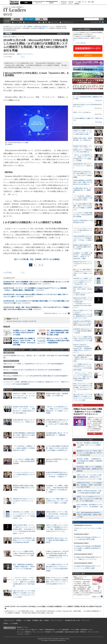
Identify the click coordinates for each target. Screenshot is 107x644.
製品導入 (52, 3)
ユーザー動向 (18, 22)
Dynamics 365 (17, 321)
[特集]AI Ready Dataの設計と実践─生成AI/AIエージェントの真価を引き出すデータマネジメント (88, 412)
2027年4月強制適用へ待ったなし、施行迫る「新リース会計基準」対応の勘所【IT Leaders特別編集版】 (36, 357)
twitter (5, 14)
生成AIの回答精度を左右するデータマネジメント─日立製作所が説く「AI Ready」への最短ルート (57, 474)
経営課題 (17, 19)
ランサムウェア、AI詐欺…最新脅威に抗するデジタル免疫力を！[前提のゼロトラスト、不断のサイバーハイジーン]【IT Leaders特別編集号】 (36, 383)
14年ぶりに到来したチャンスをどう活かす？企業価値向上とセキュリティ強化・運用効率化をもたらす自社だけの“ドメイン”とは (83, 314)
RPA (46, 22)
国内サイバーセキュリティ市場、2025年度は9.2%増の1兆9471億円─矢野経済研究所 (58, 341)
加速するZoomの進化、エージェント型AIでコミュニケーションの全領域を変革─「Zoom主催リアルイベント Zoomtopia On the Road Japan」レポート (24, 529)
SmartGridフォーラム (86, 630)
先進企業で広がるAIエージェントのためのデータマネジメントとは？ (24, 501)
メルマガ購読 (27, 620)
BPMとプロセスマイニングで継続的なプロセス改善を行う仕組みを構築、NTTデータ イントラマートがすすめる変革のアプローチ (83, 387)
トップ (7, 21)
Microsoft (9, 321)
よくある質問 (14, 623)
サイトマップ (85, 620)
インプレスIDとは (80, 43)
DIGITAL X (83, 632)
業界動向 (30, 27)
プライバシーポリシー (57, 620)
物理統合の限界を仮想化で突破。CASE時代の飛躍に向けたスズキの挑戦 (24, 488)
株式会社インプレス (23, 627)
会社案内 (46, 620)
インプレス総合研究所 (63, 630)
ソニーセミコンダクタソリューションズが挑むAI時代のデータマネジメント (24, 474)
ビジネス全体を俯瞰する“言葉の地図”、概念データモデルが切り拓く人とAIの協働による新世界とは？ (57, 448)
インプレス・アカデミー (24, 634)
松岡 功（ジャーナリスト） (25, 54)
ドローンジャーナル (93, 632)
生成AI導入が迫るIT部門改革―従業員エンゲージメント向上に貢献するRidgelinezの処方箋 (24, 540)
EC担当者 (71, 2)
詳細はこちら (96, 597)
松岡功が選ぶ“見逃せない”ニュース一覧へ (57, 313)
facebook (8, 14)
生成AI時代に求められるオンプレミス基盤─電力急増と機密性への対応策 (57, 540)
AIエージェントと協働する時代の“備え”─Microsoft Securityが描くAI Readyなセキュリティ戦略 (24, 553)
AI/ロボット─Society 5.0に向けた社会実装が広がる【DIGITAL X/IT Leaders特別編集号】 (33, 370)
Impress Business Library (81, 38)
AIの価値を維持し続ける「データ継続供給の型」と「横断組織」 (83, 190)
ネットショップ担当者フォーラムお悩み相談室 (50, 632)
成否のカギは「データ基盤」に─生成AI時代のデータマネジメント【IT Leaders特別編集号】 (34, 364)
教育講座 (77, 4)
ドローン (71, 4)
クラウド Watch (75, 630)
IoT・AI (84, 2)
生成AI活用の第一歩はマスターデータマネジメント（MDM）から (83, 166)
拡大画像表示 (9, 144)
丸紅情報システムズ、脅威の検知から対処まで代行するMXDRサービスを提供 (24, 333)
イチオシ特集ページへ (95, 434)
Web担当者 (64, 2)
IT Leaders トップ (8, 27)
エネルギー (64, 4)
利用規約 (19, 620)
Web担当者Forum (50, 630)
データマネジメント (68, 22)
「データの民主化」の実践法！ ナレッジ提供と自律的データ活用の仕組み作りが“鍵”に (24, 448)
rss (11, 14)
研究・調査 (91, 2)
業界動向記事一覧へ (63, 34)
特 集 (41, 19)
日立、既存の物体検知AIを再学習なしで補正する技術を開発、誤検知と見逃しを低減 (58, 333)
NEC (35, 321)
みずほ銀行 (25, 321)
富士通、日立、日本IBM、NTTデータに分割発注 (36, 259)
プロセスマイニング (31, 22)
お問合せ (6, 623)
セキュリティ (54, 22)
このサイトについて (9, 620)
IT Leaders (15, 10)
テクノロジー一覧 (20, 27)
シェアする (8, 57)
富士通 (31, 321)
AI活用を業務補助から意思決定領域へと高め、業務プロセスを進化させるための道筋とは (24, 435)
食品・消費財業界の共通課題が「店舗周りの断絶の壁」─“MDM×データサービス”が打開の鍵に (24, 567)
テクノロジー (29, 19)
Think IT (41, 630)
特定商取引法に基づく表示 (73, 620)
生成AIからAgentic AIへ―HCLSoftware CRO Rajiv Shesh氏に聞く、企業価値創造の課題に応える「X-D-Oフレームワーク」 (82, 348)
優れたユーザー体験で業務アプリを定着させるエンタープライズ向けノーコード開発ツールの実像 (57, 501)
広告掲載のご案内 (37, 620)
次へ (40, 265)
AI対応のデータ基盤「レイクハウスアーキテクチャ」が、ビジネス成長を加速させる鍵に (24, 396)
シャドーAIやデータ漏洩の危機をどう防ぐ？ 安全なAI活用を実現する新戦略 (24, 461)
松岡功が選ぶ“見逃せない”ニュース (44, 27)
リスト (23, 57)
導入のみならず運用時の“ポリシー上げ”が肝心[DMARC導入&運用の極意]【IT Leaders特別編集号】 (36, 376)
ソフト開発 (78, 2)
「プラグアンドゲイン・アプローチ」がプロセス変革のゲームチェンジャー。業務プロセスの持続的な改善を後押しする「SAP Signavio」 (24, 582)
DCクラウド (39, 3)
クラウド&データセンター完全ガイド (27, 630)
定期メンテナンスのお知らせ (82, 112)
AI (41, 22)
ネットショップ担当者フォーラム (26, 632)
